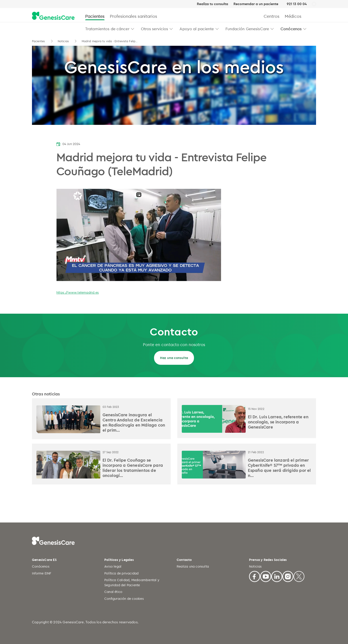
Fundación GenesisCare (247, 29)
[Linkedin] (277, 576)
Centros (271, 16)
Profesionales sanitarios (133, 16)
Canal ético (113, 592)
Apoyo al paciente (197, 29)
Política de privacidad (121, 573)
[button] (133, 29)
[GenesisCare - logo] (53, 16)
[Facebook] (255, 576)
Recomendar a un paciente (256, 4)
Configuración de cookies (124, 599)
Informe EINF (42, 573)
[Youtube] (266, 576)
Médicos (293, 16)
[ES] (314, 4)
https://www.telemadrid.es (78, 292)
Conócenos (291, 29)
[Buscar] (314, 16)
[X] (299, 576)
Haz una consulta (174, 358)
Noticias (64, 41)
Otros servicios (155, 29)
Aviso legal (113, 566)
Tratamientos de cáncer (107, 29)
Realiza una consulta (193, 566)
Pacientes (95, 16)
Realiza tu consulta (213, 4)
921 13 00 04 (297, 4)
